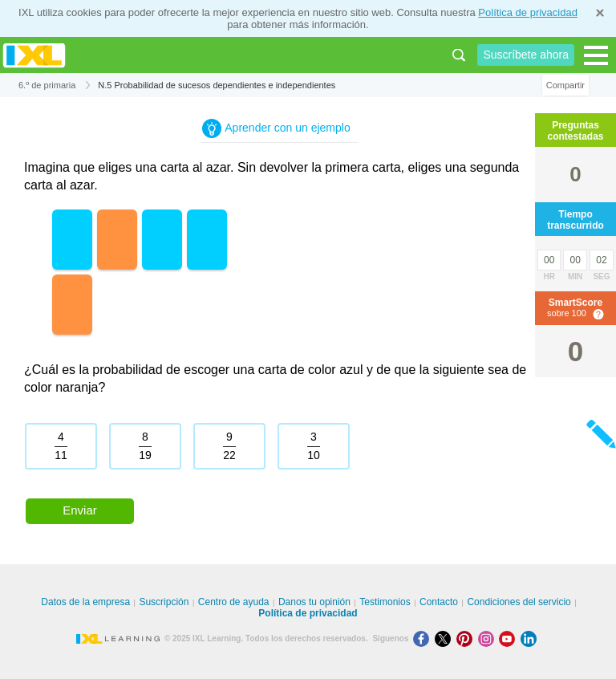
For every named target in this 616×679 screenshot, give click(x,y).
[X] (446, 638)
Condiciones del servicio (519, 602)
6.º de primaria (47, 85)
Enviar (80, 510)
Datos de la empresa (85, 602)
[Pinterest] (467, 638)
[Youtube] (510, 638)
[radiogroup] (280, 452)
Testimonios (385, 602)
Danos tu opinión (314, 602)
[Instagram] (489, 638)
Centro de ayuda (234, 602)
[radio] (61, 446)
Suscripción (164, 602)
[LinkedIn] (530, 638)
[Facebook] (424, 638)
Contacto (439, 602)
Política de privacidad (528, 12)
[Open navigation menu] (596, 55)
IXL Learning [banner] (34, 55)
